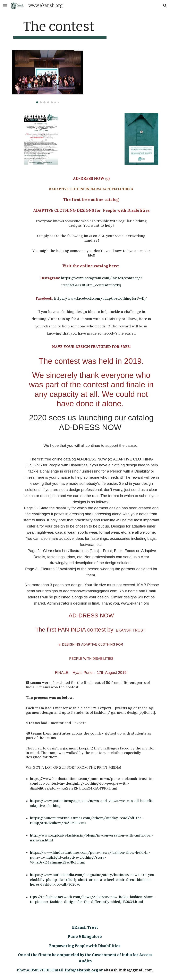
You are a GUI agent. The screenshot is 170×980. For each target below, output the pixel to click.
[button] (5, 6)
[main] (60, 29)
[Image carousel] (47, 77)
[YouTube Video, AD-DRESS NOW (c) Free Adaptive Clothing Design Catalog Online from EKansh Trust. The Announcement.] (91, 134)
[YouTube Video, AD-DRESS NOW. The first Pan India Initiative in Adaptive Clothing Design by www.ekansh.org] (123, 74)
